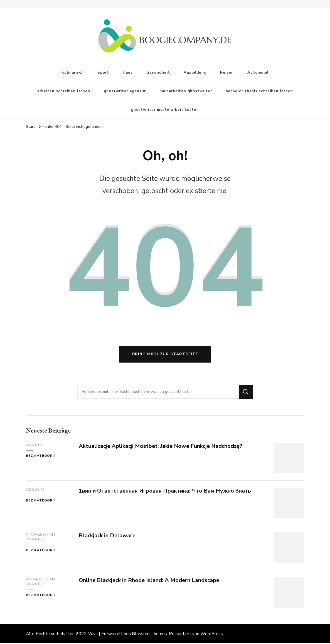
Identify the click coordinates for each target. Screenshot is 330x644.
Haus (128, 73)
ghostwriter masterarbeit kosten (165, 110)
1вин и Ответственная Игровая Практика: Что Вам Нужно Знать (167, 492)
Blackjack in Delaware (107, 536)
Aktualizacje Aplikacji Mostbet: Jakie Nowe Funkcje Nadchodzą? (162, 447)
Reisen (227, 73)
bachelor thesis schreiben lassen (259, 91)
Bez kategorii (40, 457)
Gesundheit (158, 73)
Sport (103, 73)
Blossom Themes (149, 635)
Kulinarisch (73, 73)
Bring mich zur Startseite (165, 355)
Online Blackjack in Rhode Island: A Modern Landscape (150, 581)
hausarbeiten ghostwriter (186, 91)
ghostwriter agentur (125, 91)
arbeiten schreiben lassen (64, 91)
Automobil (258, 73)
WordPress (212, 635)
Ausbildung (195, 73)
